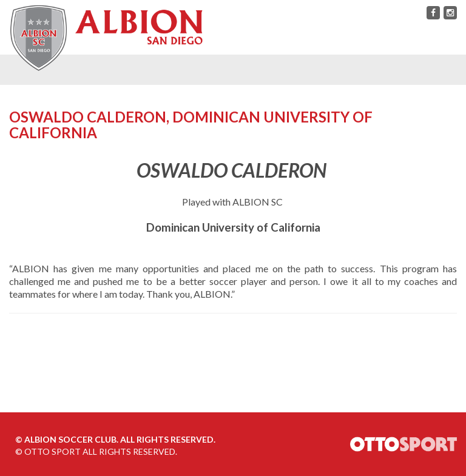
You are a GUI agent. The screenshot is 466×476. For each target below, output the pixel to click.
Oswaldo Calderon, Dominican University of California (191, 125)
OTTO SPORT (52, 451)
